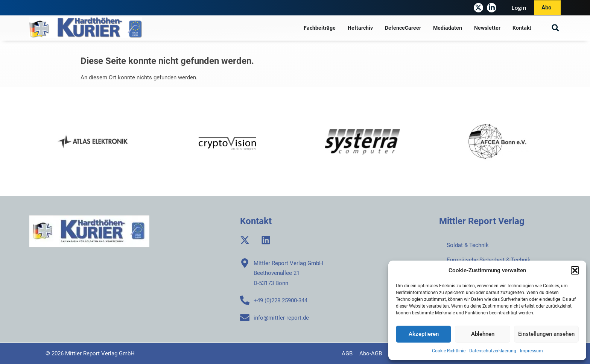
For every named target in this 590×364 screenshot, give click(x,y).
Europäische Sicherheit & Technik (489, 260)
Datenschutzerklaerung (493, 351)
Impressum (531, 351)
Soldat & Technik (468, 245)
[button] (575, 270)
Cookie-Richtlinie (449, 351)
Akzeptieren (424, 334)
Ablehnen (483, 334)
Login (519, 8)
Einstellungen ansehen (546, 334)
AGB (347, 353)
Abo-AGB (371, 353)
